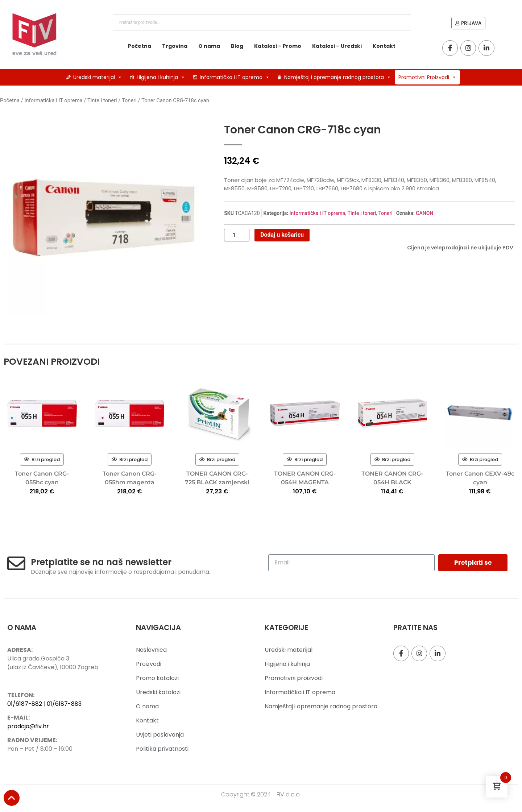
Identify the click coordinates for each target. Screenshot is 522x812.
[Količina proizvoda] (237, 235)
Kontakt (384, 46)
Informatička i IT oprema (235, 77)
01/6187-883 (64, 704)
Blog (237, 46)
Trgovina (175, 46)
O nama (209, 46)
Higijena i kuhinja (161, 77)
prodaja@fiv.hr (28, 726)
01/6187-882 (25, 704)
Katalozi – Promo (278, 46)
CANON (424, 213)
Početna (140, 46)
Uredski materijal (98, 77)
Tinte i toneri (102, 100)
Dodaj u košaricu (282, 235)
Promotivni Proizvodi (427, 77)
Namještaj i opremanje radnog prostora (338, 77)
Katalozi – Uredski (337, 46)
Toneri (129, 100)
